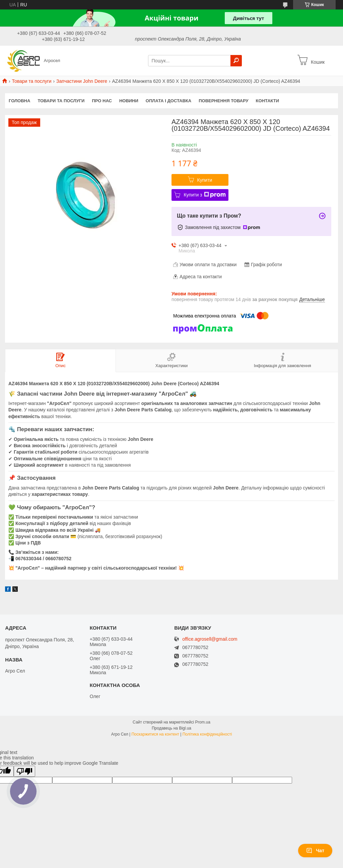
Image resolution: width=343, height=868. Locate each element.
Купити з (204, 195)
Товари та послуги (31, 81)
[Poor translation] (24, 771)
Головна (19, 101)
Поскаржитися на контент (155, 734)
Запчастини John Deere (82, 81)
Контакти (268, 101)
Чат (315, 851)
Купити (205, 180)
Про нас (102, 101)
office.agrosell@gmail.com (210, 639)
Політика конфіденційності (207, 734)
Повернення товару (223, 101)
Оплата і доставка (168, 101)
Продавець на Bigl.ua (171, 728)
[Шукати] (236, 61)
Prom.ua (203, 722)
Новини (129, 101)
